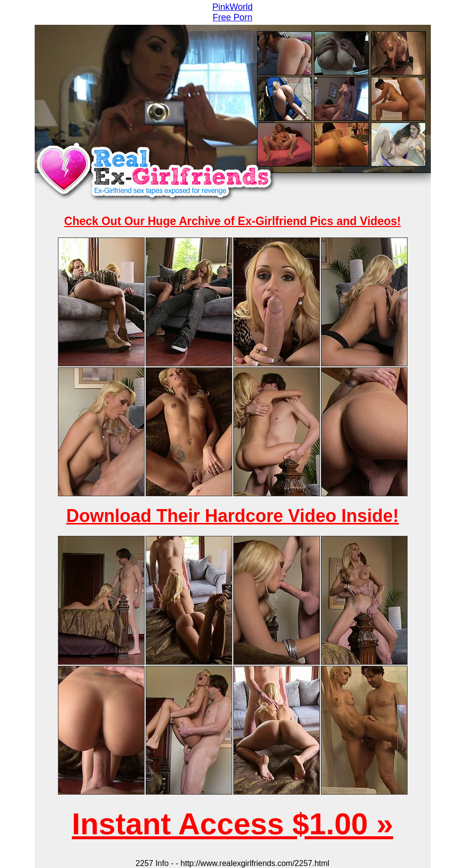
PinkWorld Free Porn (233, 12)
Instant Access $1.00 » (232, 824)
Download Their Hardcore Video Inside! (232, 516)
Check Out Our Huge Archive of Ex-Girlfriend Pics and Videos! (233, 221)
